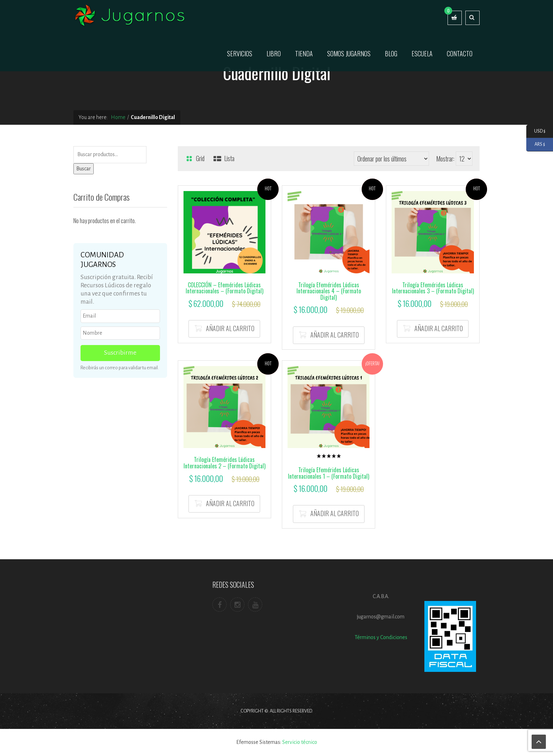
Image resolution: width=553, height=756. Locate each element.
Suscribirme (120, 353)
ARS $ (536, 145)
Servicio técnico (300, 742)
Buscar (84, 169)
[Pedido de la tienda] (391, 159)
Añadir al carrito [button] (230, 328)
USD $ (536, 131)
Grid (195, 158)
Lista (224, 158)
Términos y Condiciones (381, 637)
